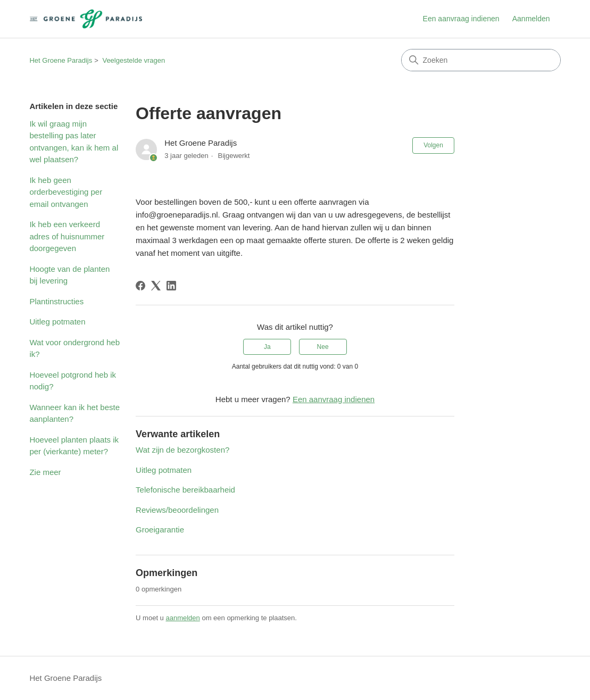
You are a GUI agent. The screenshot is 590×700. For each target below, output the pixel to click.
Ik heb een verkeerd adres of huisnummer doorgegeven (67, 236)
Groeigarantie (160, 530)
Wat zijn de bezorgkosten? (182, 450)
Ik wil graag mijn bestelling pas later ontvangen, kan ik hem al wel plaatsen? (74, 142)
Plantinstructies (56, 301)
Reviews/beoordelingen (177, 510)
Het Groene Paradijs (61, 60)
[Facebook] (140, 286)
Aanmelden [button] (531, 19)
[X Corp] (156, 286)
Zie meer (45, 472)
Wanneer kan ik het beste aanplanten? (74, 413)
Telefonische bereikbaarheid (185, 490)
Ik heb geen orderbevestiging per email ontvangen (66, 192)
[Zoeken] (481, 60)
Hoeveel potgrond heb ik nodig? (73, 381)
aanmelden (182, 618)
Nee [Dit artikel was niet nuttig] (323, 347)
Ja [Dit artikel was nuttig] (267, 347)
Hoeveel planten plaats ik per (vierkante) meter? (74, 446)
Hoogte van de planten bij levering (69, 275)
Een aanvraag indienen (461, 19)
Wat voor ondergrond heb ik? (74, 348)
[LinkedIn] (171, 286)
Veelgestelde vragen (134, 60)
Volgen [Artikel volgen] (433, 145)
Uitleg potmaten (57, 322)
